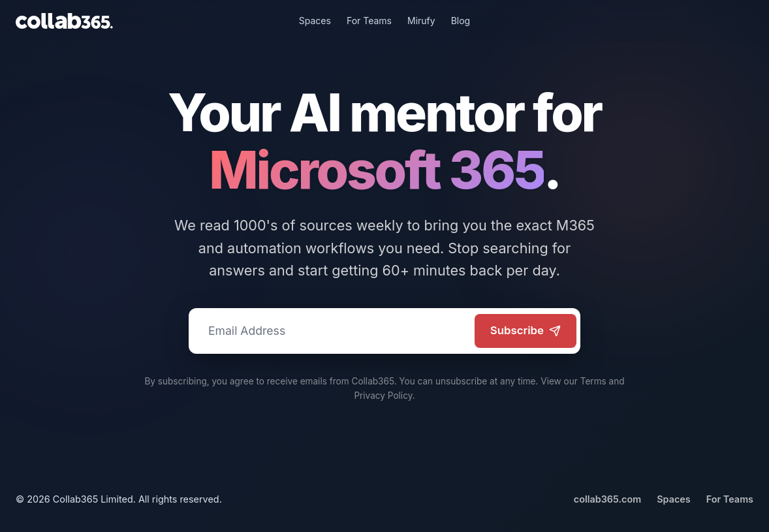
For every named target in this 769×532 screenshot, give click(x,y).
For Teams (369, 21)
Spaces (315, 21)
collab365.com (607, 499)
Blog (461, 21)
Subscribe (526, 330)
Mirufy (421, 21)
